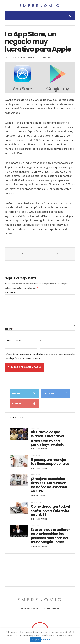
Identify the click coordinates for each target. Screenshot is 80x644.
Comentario (11, 293)
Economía (36, 456)
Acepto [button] (35, 640)
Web (42, 341)
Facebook (57, 393)
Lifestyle (35, 428)
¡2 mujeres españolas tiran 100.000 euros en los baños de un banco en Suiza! (49, 485)
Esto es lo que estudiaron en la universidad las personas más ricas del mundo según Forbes (51, 536)
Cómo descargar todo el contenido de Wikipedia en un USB (50, 511)
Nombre (9, 329)
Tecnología (45, 57)
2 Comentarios (38, 496)
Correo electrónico (15, 341)
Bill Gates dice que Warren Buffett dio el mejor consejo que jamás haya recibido (47, 438)
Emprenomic (40, 6)
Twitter (25, 393)
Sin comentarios (39, 449)
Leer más (46, 639)
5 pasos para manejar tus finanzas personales (50, 462)
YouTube (25, 403)
